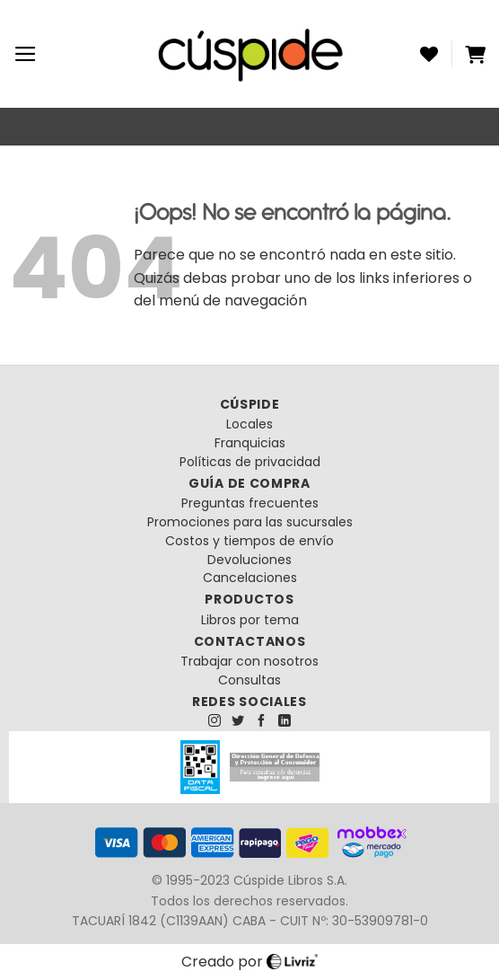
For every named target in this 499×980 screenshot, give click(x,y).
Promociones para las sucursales (250, 522)
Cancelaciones (250, 578)
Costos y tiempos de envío (249, 541)
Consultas (249, 680)
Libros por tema (250, 620)
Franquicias (250, 443)
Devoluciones (249, 560)
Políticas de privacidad (250, 462)
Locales (249, 424)
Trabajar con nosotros (249, 661)
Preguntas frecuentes (250, 503)
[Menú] (26, 54)
